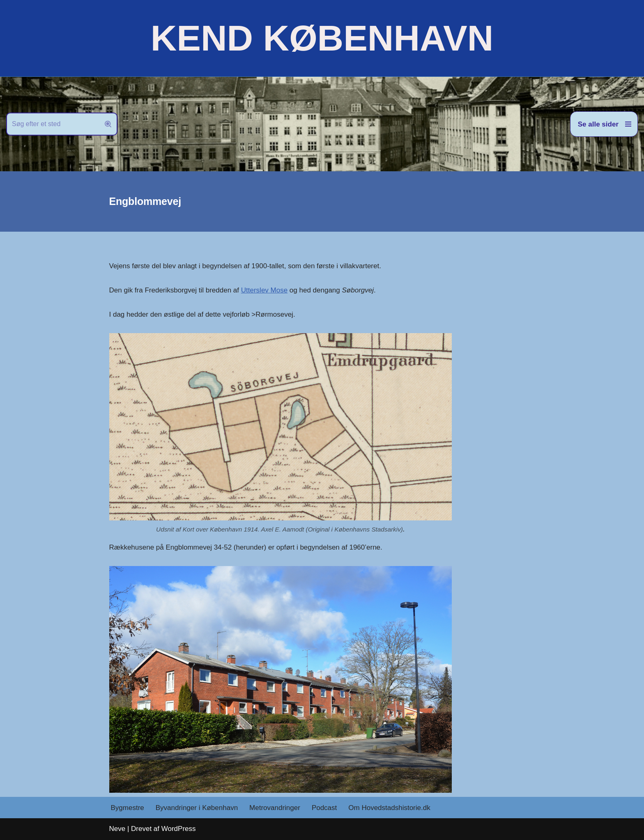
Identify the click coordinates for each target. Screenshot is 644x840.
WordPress (179, 829)
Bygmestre (128, 808)
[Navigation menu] (604, 124)
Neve (117, 829)
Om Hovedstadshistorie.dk (389, 808)
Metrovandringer (275, 808)
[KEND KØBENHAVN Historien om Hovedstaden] (322, 38)
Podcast (324, 808)
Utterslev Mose (264, 290)
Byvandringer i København (197, 808)
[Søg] (53, 124)
